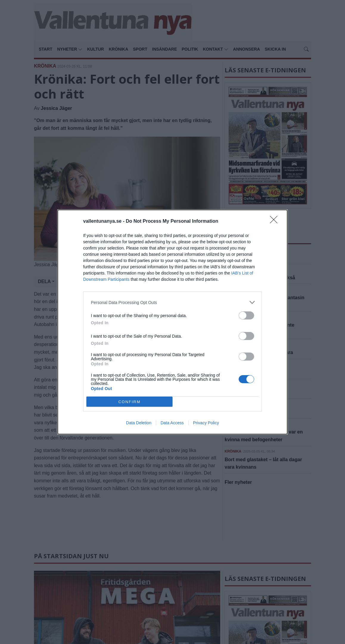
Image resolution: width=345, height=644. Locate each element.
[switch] (246, 315)
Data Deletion (139, 423)
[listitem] (172, 302)
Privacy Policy (206, 423)
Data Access (172, 423)
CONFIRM (129, 402)
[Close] (276, 222)
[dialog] (172, 322)
